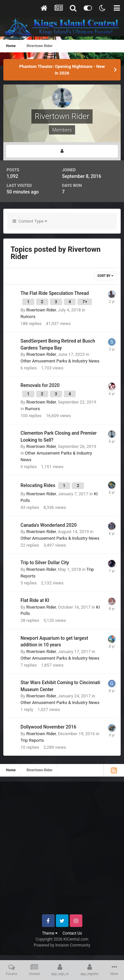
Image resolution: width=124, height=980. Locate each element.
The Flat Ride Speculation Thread (55, 293)
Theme (50, 933)
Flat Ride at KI (35, 600)
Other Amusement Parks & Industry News (60, 361)
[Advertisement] (62, 851)
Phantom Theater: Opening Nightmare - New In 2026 (62, 70)
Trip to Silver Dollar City (45, 563)
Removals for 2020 (40, 385)
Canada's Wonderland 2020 (49, 525)
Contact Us (72, 933)
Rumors (28, 317)
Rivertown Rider (41, 310)
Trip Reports (32, 740)
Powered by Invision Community (62, 945)
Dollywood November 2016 (48, 727)
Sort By (105, 276)
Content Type (30, 221)
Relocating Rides (39, 485)
